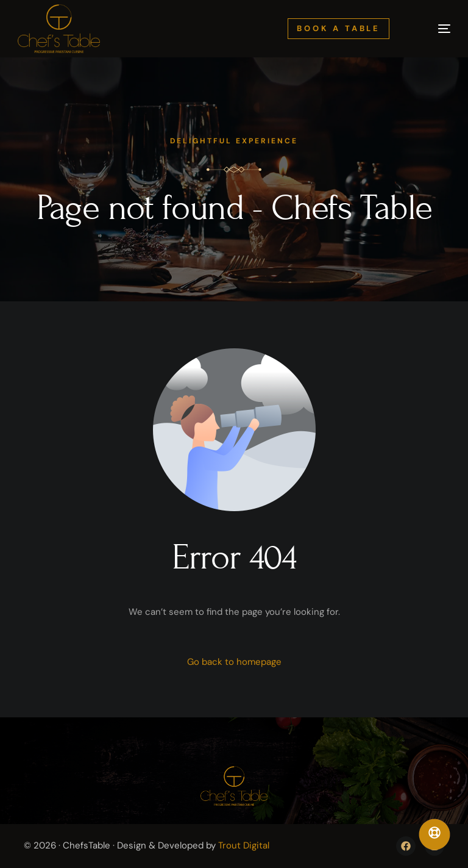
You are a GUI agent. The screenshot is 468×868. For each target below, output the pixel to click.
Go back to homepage (234, 662)
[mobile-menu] (432, 29)
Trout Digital (244, 845)
